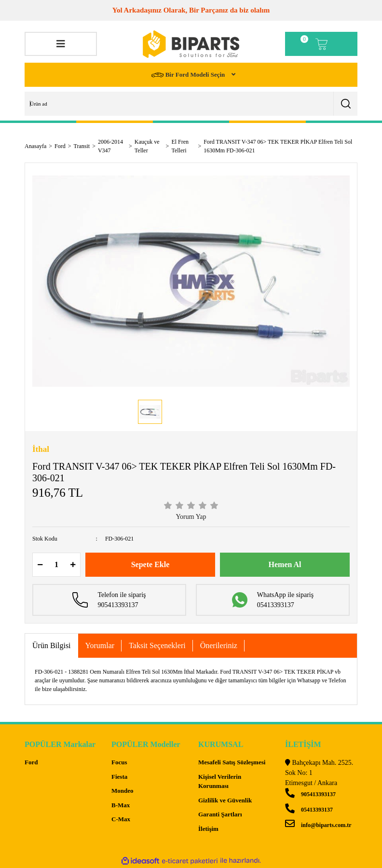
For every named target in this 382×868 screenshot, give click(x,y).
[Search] (191, 104)
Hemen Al (285, 564)
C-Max (121, 819)
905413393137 (310, 794)
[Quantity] (56, 565)
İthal (41, 449)
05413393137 (309, 810)
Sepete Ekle (150, 564)
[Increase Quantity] (73, 565)
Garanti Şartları (220, 814)
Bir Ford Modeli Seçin (189, 75)
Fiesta (119, 777)
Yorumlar (100, 645)
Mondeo (123, 791)
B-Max (121, 805)
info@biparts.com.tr (318, 825)
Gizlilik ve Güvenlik (225, 800)
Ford (31, 762)
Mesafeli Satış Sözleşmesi (232, 762)
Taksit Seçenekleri (157, 645)
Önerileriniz (219, 645)
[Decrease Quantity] (40, 565)
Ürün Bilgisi (52, 645)
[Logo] (191, 44)
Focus (119, 762)
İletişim (208, 829)
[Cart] (321, 44)
